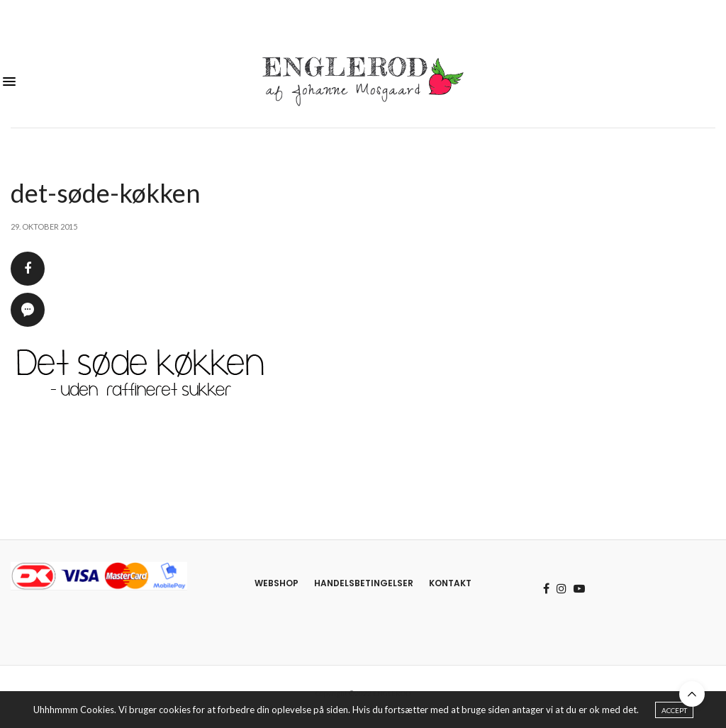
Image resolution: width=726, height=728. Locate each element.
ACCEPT (674, 712)
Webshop (277, 583)
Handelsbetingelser (364, 583)
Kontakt (450, 583)
